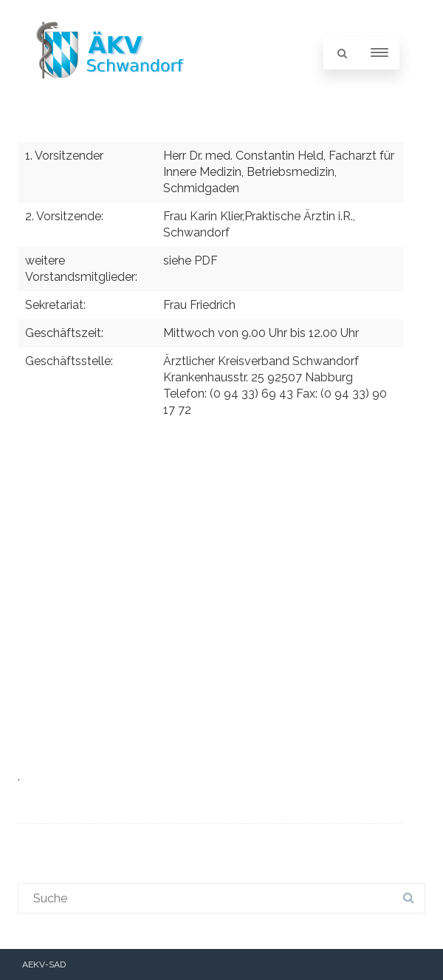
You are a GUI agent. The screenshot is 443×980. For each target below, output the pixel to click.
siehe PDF (190, 261)
